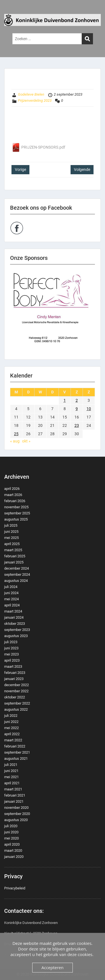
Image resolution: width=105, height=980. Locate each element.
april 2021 (12, 783)
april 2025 (12, 544)
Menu (10, 9)
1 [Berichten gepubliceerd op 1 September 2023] (65, 400)
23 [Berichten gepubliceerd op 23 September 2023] (77, 425)
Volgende (82, 170)
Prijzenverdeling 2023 (35, 101)
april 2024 (12, 605)
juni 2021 (11, 771)
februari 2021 (15, 795)
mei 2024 (11, 599)
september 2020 (17, 814)
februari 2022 (15, 746)
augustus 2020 (16, 820)
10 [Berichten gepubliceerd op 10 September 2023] (89, 409)
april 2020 (12, 844)
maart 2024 (13, 611)
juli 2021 (11, 765)
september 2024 (17, 574)
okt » (26, 441)
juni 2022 (11, 722)
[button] (53, 312)
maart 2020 (13, 850)
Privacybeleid (15, 888)
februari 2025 (15, 556)
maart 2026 (13, 495)
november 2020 (16, 808)
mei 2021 (11, 777)
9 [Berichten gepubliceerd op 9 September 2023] (77, 409)
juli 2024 (11, 587)
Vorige (20, 170)
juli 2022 (11, 716)
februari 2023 (15, 673)
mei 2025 (11, 538)
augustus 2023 (16, 636)
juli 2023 (11, 642)
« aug (15, 441)
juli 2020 (11, 826)
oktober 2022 (15, 697)
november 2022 (16, 691)
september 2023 (17, 630)
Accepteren (53, 967)
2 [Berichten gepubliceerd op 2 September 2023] (77, 400)
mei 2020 (11, 838)
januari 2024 (14, 617)
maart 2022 (13, 740)
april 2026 (12, 489)
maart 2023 (13, 666)
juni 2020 (11, 832)
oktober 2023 (15, 624)
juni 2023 (11, 648)
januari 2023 (14, 679)
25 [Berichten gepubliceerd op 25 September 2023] (16, 434)
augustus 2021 (16, 758)
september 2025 (17, 513)
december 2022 (17, 685)
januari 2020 (14, 857)
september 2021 (17, 752)
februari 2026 (15, 501)
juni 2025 (11, 532)
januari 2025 (14, 562)
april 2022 (12, 734)
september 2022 (17, 703)
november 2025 (16, 507)
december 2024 (17, 568)
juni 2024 (11, 593)
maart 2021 (13, 789)
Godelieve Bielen (31, 94)
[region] (53, 312)
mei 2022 (11, 728)
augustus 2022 (16, 709)
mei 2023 (11, 654)
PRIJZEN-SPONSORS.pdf (38, 147)
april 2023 (12, 660)
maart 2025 (13, 550)
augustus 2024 (16, 581)
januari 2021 (14, 801)
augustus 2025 (16, 519)
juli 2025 (11, 525)
